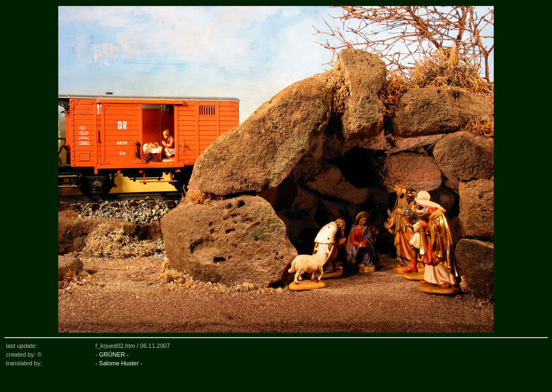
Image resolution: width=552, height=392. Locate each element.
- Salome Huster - (119, 363)
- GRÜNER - (112, 354)
